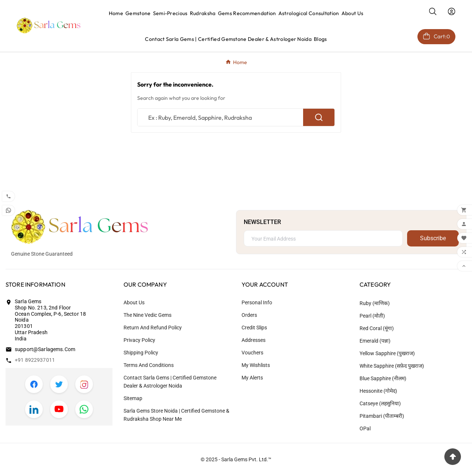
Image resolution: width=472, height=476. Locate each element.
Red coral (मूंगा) (377, 328)
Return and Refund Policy (153, 328)
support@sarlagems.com (45, 349)
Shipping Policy (141, 353)
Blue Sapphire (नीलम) (383, 378)
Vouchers (252, 353)
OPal (365, 428)
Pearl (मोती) (372, 316)
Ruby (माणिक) (375, 303)
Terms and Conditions (149, 365)
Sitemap (133, 398)
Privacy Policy (139, 340)
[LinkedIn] (34, 409)
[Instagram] (84, 384)
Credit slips (254, 328)
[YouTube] (59, 409)
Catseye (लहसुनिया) (380, 403)
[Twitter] (59, 384)
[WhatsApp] (84, 409)
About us (134, 302)
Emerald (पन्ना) (375, 341)
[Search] (220, 117)
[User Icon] (452, 11)
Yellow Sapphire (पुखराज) (387, 353)
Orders (249, 315)
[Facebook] (34, 384)
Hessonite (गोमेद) (378, 391)
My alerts (252, 378)
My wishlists (256, 365)
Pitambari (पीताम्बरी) (382, 416)
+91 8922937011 (35, 360)
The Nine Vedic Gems (147, 315)
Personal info (257, 302)
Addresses (254, 340)
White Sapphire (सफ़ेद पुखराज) (392, 366)
